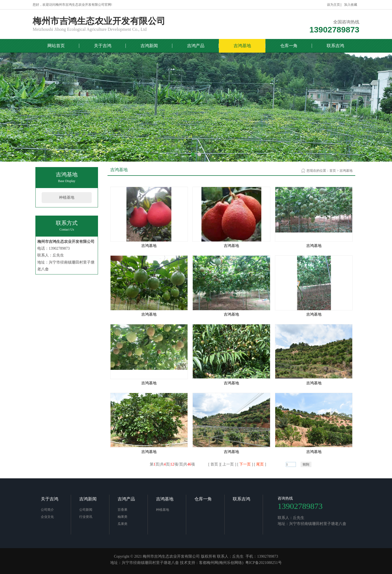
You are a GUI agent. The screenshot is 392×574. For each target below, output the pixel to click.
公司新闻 (86, 510)
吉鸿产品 (196, 46)
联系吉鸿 (335, 46)
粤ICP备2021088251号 (264, 563)
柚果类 (122, 517)
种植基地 (67, 197)
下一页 (245, 464)
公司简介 (47, 510)
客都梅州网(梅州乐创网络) (221, 563)
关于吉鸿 (103, 46)
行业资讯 (86, 517)
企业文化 (47, 517)
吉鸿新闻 (149, 46)
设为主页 (333, 5)
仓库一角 (289, 46)
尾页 (260, 464)
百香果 (122, 510)
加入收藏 (351, 5)
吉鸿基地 (242, 46)
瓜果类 (122, 524)
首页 (333, 171)
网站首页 (56, 46)
